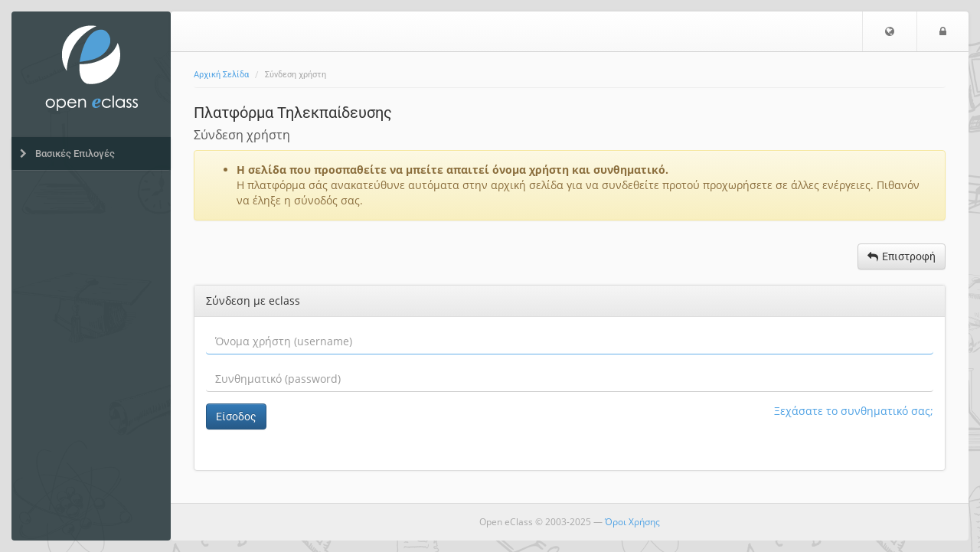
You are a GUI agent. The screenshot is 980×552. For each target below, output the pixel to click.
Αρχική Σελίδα (221, 75)
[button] (890, 31)
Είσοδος (236, 416)
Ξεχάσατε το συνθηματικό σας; (854, 411)
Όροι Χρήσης (632, 522)
